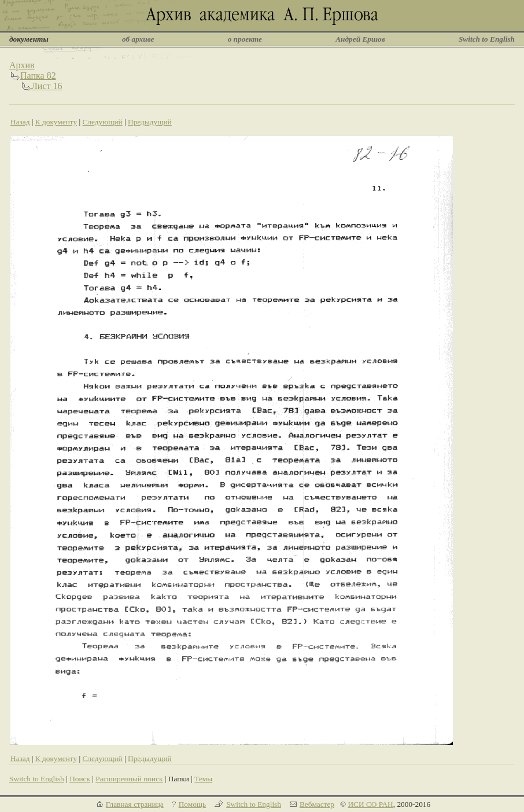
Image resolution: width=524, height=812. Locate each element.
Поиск (80, 779)
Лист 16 (47, 86)
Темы (203, 779)
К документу (56, 122)
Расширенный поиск (129, 779)
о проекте (245, 39)
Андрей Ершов (360, 39)
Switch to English (487, 39)
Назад (20, 122)
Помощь (192, 804)
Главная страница (135, 804)
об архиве (138, 39)
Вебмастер (317, 804)
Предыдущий (150, 122)
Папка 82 (38, 76)
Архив (22, 65)
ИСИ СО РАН (370, 804)
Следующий (102, 122)
